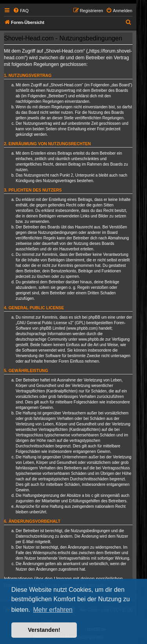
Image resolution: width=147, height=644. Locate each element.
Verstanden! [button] (44, 630)
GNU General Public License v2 (44, 323)
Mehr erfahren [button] (53, 610)
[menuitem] (21, 11)
